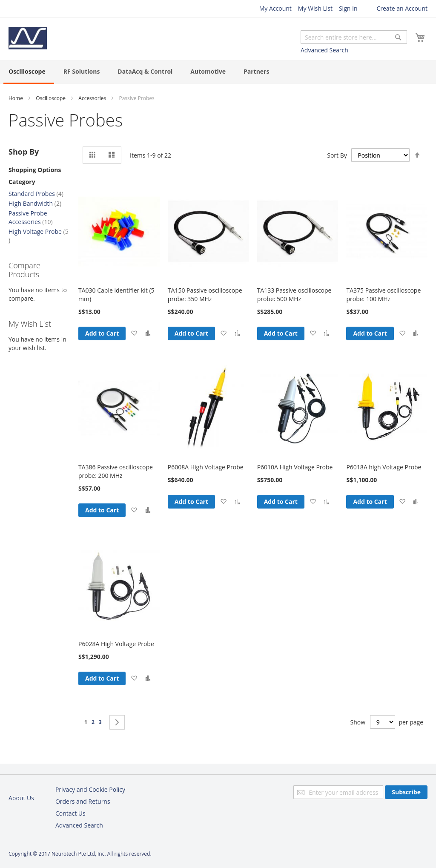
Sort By (337, 155)
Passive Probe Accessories (31, 217)
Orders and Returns (83, 801)
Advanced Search (324, 50)
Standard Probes (36, 194)
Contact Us (70, 813)
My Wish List (315, 8)
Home (16, 98)
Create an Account (402, 8)
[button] (134, 333)
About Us (21, 798)
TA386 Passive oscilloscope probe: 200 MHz (116, 471)
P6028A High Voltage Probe (116, 644)
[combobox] (354, 37)
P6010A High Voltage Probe (295, 467)
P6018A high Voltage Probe (384, 467)
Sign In (348, 8)
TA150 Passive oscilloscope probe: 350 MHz (205, 295)
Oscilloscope (51, 98)
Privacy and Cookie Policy (90, 789)
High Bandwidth (35, 203)
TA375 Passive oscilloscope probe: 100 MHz (383, 295)
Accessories (92, 98)
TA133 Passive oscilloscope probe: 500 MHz (294, 295)
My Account (275, 8)
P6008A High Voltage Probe (206, 467)
